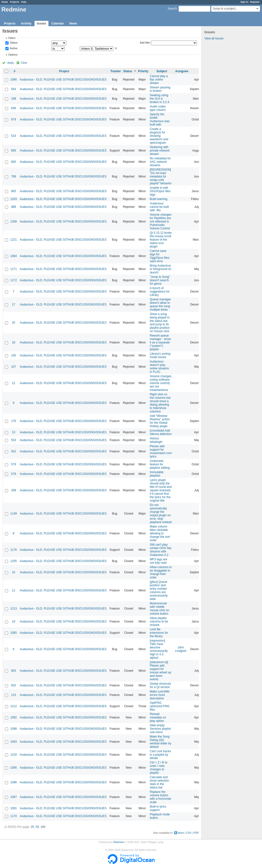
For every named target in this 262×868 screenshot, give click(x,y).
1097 (14, 797)
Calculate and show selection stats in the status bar (159, 782)
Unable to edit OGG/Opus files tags (160, 191)
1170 (14, 816)
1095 (14, 768)
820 (13, 685)
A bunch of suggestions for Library (160, 292)
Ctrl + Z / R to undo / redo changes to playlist (159, 768)
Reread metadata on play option (158, 717)
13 (14, 432)
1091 (14, 808)
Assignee (182, 71)
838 (13, 108)
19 (14, 622)
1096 (14, 782)
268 (13, 490)
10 (14, 572)
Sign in (244, 2)
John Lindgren (181, 649)
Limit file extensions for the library (159, 633)
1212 (14, 706)
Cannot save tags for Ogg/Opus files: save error (160, 256)
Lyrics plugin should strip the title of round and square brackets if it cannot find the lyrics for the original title (161, 490)
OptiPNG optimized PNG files (160, 706)
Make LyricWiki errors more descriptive (159, 695)
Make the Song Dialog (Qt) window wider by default (160, 742)
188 (13, 99)
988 (13, 207)
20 (14, 323)
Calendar (58, 23)
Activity (26, 23)
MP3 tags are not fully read (158, 561)
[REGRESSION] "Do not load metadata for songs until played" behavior (161, 176)
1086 (14, 80)
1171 (14, 269)
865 (13, 191)
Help (24, 2)
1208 (14, 222)
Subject (162, 71)
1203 (14, 199)
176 (13, 421)
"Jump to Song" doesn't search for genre (160, 280)
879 (13, 119)
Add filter (145, 43)
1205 (14, 561)
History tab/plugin (156, 440)
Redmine (119, 842)
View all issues (214, 38)
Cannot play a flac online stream (159, 80)
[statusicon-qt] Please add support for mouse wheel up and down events (160, 671)
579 (13, 464)
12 (14, 383)
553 (13, 440)
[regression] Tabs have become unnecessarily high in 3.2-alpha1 (159, 649)
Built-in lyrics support (158, 808)
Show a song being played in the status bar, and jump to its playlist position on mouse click (160, 323)
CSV (189, 833)
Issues (41, 23)
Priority (143, 71)
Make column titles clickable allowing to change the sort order (160, 533)
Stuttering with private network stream (160, 151)
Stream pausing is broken (160, 89)
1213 (14, 609)
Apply (11, 63)
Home (5, 2)
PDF (196, 833)
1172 (14, 280)
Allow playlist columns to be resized (159, 622)
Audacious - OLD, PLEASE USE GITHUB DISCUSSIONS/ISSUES (63, 80)
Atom (181, 833)
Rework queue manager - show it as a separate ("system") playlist (160, 342)
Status (13, 43)
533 (13, 136)
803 (13, 671)
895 (13, 151)
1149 (14, 514)
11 (14, 590)
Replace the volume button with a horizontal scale (160, 797)
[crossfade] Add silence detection (161, 432)
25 (32, 827)
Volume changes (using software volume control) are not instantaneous (161, 383)
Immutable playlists (157, 474)
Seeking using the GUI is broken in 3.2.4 (159, 99)
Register (255, 2)
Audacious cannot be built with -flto (159, 207)
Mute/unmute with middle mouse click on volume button (159, 609)
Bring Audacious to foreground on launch (160, 269)
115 (13, 695)
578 (13, 474)
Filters (12, 38)
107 (13, 367)
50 (37, 827)
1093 (14, 742)
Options (13, 55)
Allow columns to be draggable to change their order (161, 572)
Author (13, 48)
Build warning (159, 199)
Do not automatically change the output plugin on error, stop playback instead (161, 514)
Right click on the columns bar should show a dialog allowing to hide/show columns (160, 403)
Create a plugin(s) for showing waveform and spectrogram (159, 136)
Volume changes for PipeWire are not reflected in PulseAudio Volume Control (161, 222)
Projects (15, 2)
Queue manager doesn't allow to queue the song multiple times (160, 305)
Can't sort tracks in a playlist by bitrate (160, 755)
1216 (14, 755)
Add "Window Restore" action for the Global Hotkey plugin (160, 421)
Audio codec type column (158, 108)
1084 (14, 256)
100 (13, 355)
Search (172, 9)
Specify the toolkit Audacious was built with (160, 119)
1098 (14, 729)
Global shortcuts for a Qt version (160, 685)
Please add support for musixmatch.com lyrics (161, 451)
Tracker (116, 71)
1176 (14, 550)
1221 (14, 240)
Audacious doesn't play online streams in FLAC (159, 367)
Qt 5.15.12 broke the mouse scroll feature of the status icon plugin (161, 240)
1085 (14, 633)
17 (14, 305)
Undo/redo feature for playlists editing (160, 464)
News (73, 23)
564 (13, 89)
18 (14, 342)
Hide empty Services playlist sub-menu (160, 729)
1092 (14, 717)
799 (13, 176)
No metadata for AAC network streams (160, 162)
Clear (24, 63)
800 (13, 162)
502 (13, 451)
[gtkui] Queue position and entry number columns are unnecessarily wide (159, 590)
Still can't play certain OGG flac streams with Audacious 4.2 (161, 550)
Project (64, 71)
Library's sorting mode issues (160, 355)
